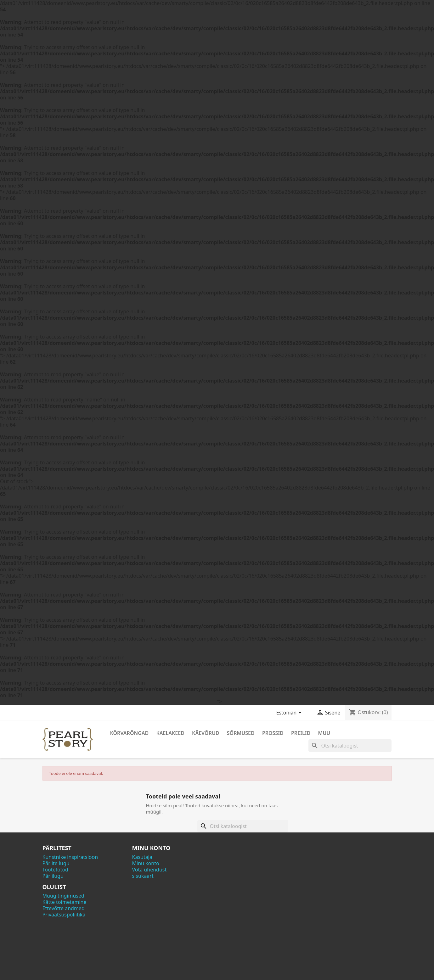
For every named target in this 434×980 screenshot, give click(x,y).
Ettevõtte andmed (64, 908)
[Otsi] (350, 746)
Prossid (273, 733)
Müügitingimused (63, 896)
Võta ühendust (149, 870)
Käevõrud (206, 733)
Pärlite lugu (56, 863)
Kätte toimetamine (65, 902)
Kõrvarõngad (130, 733)
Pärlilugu (53, 876)
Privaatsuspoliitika (64, 915)
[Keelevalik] (290, 713)
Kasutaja (142, 857)
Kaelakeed (170, 733)
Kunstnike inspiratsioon (70, 857)
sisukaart (143, 876)
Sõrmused (241, 733)
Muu (324, 733)
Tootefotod (55, 870)
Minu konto (146, 863)
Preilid (301, 733)
